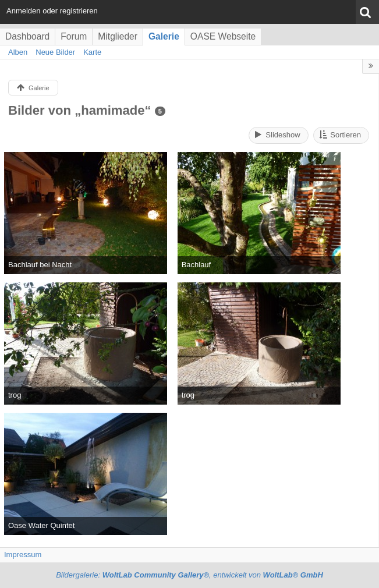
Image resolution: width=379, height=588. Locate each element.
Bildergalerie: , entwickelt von (189, 575)
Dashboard (27, 36)
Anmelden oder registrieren (52, 11)
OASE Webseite (223, 36)
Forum (74, 36)
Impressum (23, 555)
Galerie (164, 36)
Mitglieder (118, 36)
